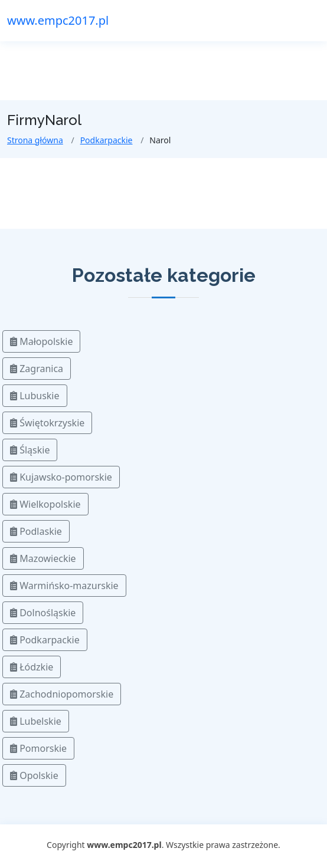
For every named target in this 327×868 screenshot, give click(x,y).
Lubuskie (35, 396)
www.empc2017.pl (58, 20)
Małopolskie (41, 341)
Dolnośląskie (43, 613)
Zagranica (37, 369)
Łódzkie (32, 667)
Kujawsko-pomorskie (61, 477)
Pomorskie (38, 748)
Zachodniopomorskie (62, 694)
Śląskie (30, 450)
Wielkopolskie (45, 504)
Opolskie (34, 775)
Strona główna (35, 140)
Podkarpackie (107, 140)
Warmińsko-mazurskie (64, 586)
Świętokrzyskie (47, 423)
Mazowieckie (43, 558)
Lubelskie (36, 721)
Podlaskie (36, 531)
